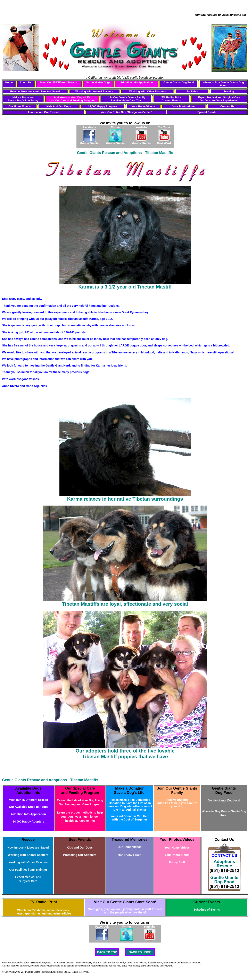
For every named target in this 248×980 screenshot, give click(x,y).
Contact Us (227, 106)
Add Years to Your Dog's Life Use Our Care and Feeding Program (72, 99)
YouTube (141, 127)
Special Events (207, 112)
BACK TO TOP (107, 952)
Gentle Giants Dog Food (179, 82)
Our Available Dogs (98, 82)
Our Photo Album (129, 855)
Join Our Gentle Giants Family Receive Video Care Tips (126, 99)
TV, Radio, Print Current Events (171, 99)
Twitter (115, 127)
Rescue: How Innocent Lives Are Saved (35, 91)
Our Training (38, 870)
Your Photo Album (184, 106)
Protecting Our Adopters (80, 855)
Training (229, 91)
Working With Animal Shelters (94, 91)
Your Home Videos (143, 106)
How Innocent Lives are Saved (28, 848)
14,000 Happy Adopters (103, 106)
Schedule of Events (207, 910)
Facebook (89, 127)
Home (9, 82)
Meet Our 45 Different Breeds (59, 82)
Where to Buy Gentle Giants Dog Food (223, 84)
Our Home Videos (20, 106)
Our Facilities (18, 870)
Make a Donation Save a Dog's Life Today (23, 99)
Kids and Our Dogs (80, 848)
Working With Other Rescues (148, 91)
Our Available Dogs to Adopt (28, 807)
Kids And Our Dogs (59, 106)
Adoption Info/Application (137, 82)
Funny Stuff (177, 862)
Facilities (192, 91)
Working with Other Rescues (28, 862)
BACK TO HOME (140, 952)
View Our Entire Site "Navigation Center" (126, 112)
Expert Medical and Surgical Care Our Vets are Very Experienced (219, 99)
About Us (26, 82)
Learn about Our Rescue (44, 112)
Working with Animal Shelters (28, 855)
